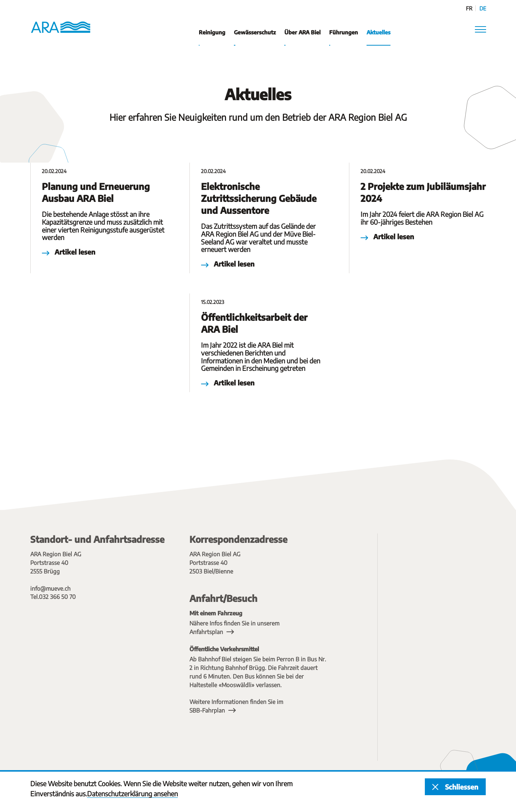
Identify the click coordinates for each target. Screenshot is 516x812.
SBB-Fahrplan (207, 710)
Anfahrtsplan (206, 632)
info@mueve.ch (50, 588)
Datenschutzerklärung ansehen (132, 793)
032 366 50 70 (57, 596)
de (483, 8)
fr (469, 8)
